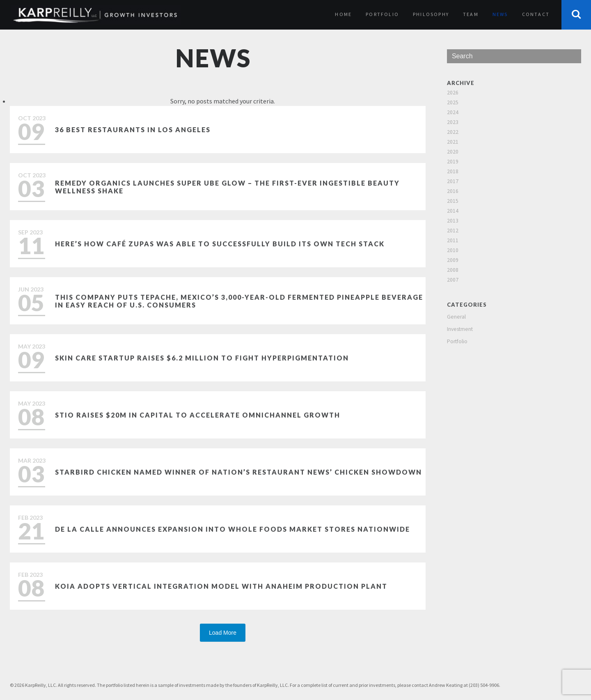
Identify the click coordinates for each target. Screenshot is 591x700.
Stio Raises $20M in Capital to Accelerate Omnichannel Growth (198, 415)
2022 (453, 132)
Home (343, 14)
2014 (453, 211)
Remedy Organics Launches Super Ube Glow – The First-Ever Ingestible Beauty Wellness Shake (227, 187)
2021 (453, 142)
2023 (453, 122)
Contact (536, 14)
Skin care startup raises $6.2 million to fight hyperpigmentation (202, 358)
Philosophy (431, 14)
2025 (453, 102)
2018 (453, 171)
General (456, 317)
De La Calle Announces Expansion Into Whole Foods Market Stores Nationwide (233, 529)
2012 (453, 231)
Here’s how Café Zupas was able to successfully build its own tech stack (220, 244)
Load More (223, 633)
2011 (453, 240)
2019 (453, 162)
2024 (453, 112)
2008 (453, 270)
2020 (453, 152)
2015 (453, 201)
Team (471, 14)
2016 (453, 191)
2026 (453, 93)
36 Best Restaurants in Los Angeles (133, 130)
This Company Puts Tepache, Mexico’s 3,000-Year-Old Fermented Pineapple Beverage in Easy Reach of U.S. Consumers (239, 301)
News (500, 14)
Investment (460, 329)
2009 (453, 260)
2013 (453, 221)
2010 (453, 250)
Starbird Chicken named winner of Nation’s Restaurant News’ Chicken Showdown (238, 472)
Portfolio (382, 14)
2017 (453, 181)
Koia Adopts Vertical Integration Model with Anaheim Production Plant (221, 586)
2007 (453, 280)
